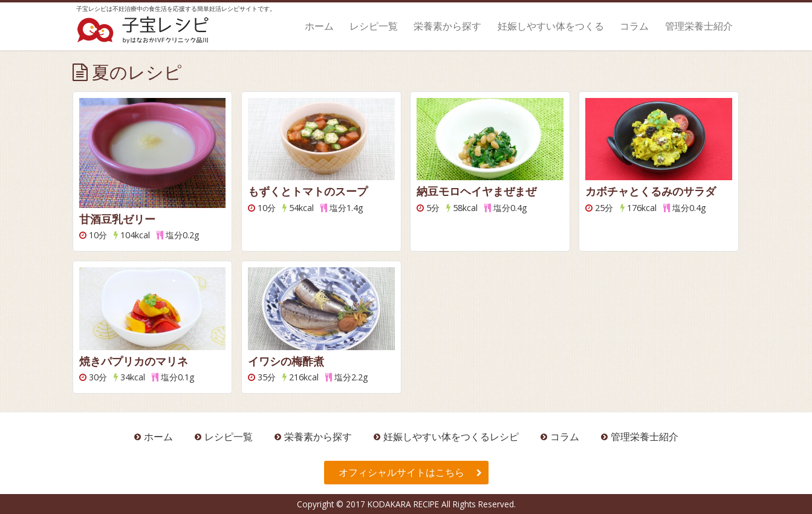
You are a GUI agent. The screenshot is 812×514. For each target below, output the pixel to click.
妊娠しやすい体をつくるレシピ (451, 437)
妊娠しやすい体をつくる (551, 26)
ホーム (319, 26)
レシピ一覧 (374, 26)
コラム (634, 26)
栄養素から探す (447, 26)
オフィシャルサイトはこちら (401, 472)
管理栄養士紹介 (699, 26)
